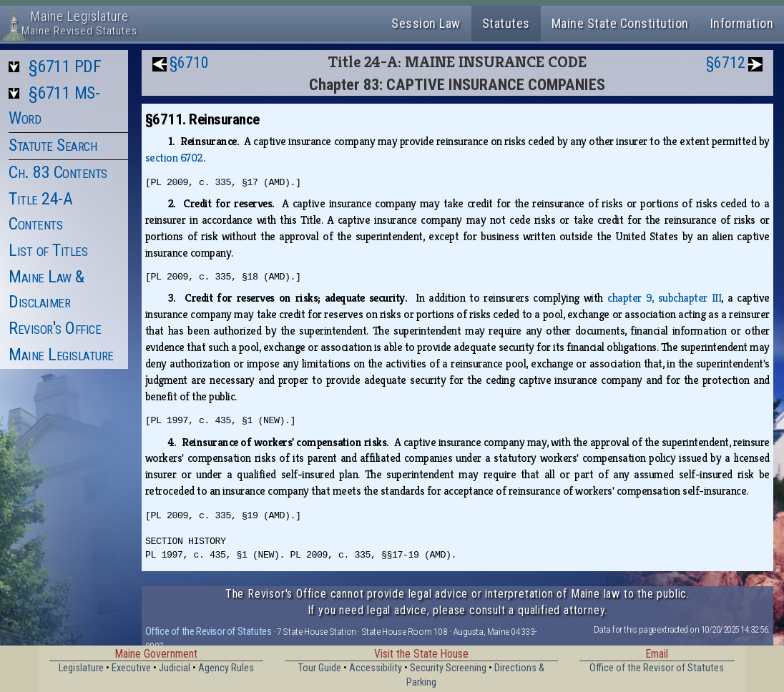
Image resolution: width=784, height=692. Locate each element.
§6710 (189, 63)
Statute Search (53, 145)
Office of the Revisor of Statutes (209, 631)
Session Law (426, 23)
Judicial (175, 668)
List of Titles (48, 250)
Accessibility (376, 668)
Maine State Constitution (620, 23)
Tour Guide (320, 668)
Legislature (81, 668)
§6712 (726, 63)
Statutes (506, 23)
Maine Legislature (61, 355)
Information (742, 23)
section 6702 (174, 158)
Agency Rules (226, 668)
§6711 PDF (65, 66)
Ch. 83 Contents (58, 172)
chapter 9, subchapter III (664, 298)
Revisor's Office (55, 328)
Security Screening (448, 668)
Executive (131, 668)
